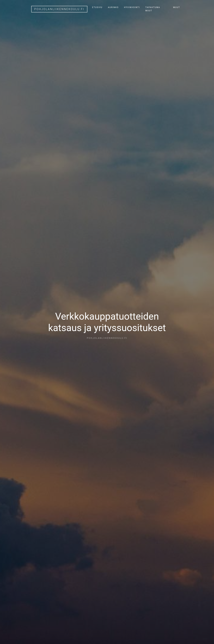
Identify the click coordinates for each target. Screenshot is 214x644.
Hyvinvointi (132, 7)
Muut (177, 7)
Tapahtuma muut (153, 9)
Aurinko (113, 7)
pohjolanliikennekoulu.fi (59, 9)
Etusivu (97, 7)
